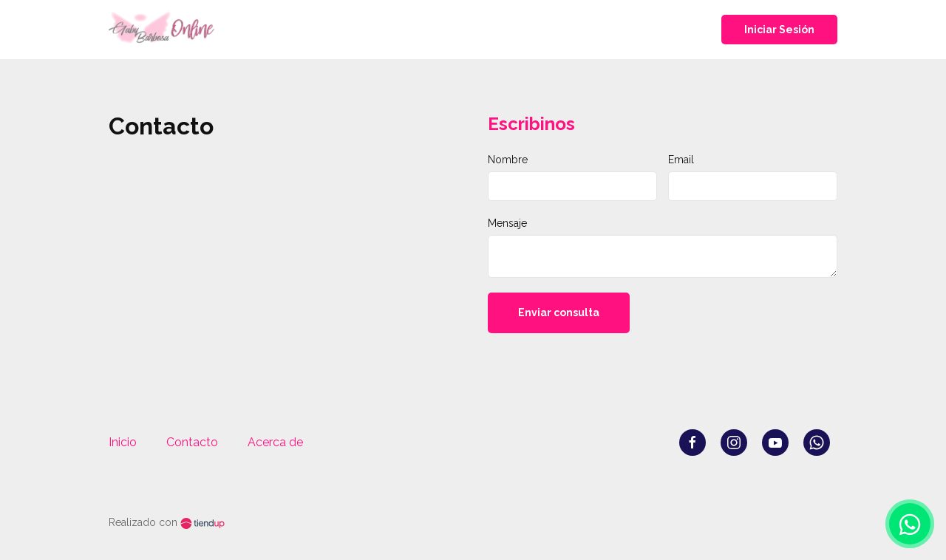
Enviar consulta (559, 313)
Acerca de (275, 442)
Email (681, 160)
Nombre (508, 160)
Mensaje (507, 223)
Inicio (123, 442)
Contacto (192, 442)
